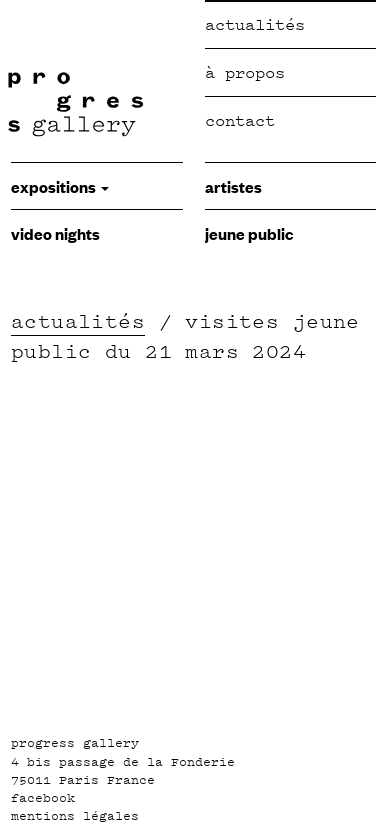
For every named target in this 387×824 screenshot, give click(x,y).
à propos (245, 72)
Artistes (233, 186)
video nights (55, 233)
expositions (60, 186)
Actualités (255, 24)
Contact (240, 120)
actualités (78, 321)
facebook (43, 798)
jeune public (249, 233)
